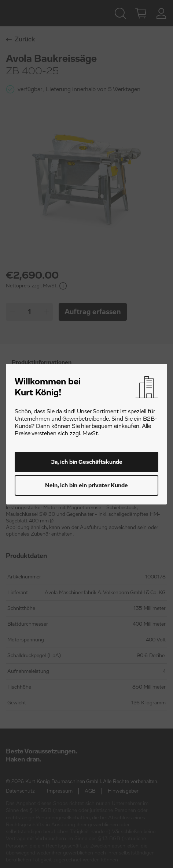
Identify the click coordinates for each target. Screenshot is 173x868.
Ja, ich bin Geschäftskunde (87, 462)
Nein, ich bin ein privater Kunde (86, 485)
